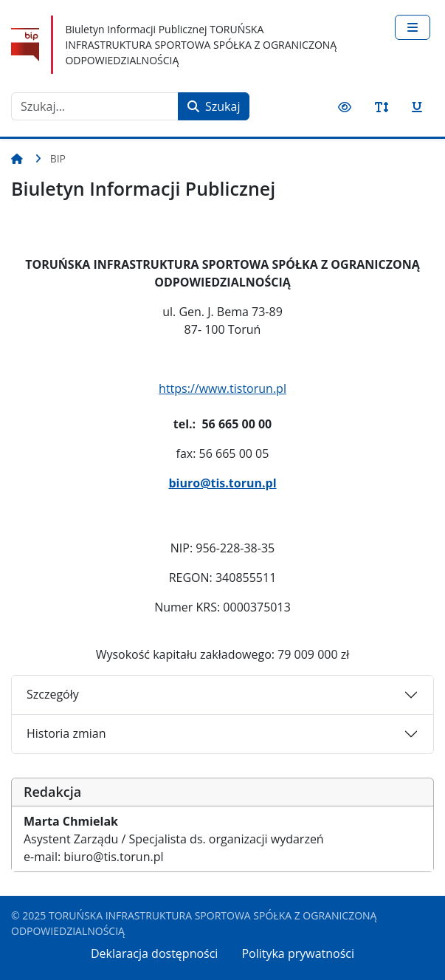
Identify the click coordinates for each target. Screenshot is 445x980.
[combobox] (95, 106)
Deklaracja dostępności (154, 953)
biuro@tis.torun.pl (222, 483)
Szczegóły (53, 694)
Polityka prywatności (298, 953)
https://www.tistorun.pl (222, 388)
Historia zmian (66, 733)
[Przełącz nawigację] (413, 27)
